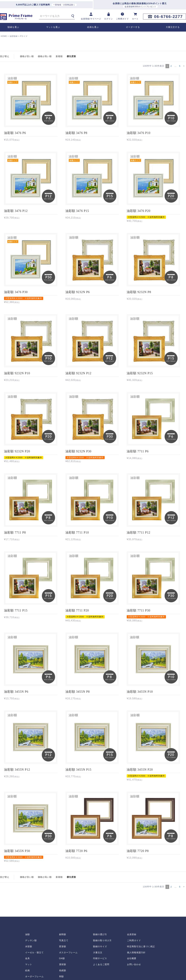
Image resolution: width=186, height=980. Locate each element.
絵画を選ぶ (93, 27)
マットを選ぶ (53, 27)
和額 (61, 976)
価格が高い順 (45, 56)
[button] (184, 66)
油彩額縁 (14, 36)
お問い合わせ (134, 964)
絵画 (27, 970)
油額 (27, 934)
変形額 (63, 946)
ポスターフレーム (68, 952)
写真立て (64, 940)
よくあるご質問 (101, 964)
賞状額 (63, 964)
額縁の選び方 (100, 934)
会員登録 (132, 934)
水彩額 (29, 946)
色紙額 (63, 970)
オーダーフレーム (34, 976)
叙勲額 (63, 934)
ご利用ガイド (134, 940)
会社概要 (132, 958)
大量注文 (98, 952)
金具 (27, 958)
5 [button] (180, 66)
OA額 (62, 958)
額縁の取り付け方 (102, 940)
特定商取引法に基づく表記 (141, 946)
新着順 (59, 56)
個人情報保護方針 (136, 952)
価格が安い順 (27, 56)
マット (29, 964)
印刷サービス (100, 958)
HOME (4, 36)
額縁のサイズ (100, 946)
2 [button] (171, 66)
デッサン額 (31, 940)
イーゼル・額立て (34, 952)
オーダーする (133, 27)
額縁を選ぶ (13, 27)
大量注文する (173, 27)
